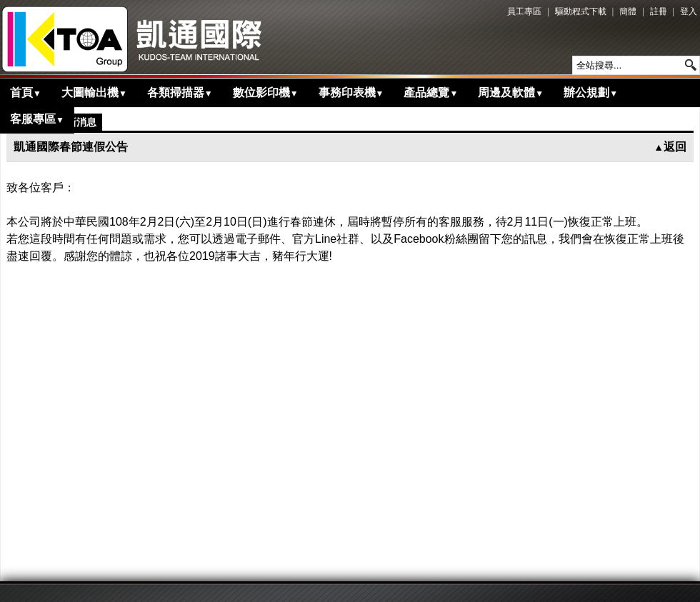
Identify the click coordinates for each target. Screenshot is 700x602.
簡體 (628, 11)
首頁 (26, 92)
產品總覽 (431, 92)
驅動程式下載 (581, 11)
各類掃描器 (180, 92)
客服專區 (37, 119)
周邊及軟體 (511, 92)
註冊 (659, 11)
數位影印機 (266, 92)
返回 (670, 147)
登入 (689, 11)
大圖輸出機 (94, 92)
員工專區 (524, 11)
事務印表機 (351, 92)
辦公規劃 (591, 92)
